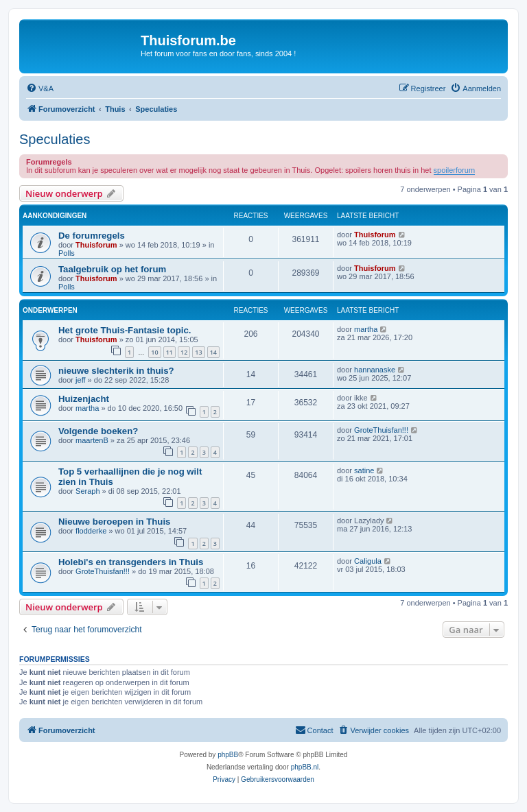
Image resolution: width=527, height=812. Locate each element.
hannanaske (375, 370)
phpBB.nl (305, 767)
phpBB (228, 755)
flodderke (91, 531)
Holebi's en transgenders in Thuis (131, 562)
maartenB (92, 440)
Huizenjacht (84, 399)
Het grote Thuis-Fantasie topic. (125, 330)
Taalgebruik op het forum (112, 269)
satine (364, 470)
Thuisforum (96, 245)
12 (184, 352)
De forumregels (92, 236)
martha (366, 329)
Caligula (368, 561)
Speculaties (55, 139)
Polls (67, 253)
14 (213, 352)
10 (154, 352)
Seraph (87, 491)
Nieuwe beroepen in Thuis (114, 522)
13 (198, 352)
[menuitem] (40, 88)
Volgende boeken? (98, 431)
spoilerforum (455, 170)
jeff (80, 380)
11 (169, 352)
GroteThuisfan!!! (381, 430)
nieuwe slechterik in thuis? (116, 371)
